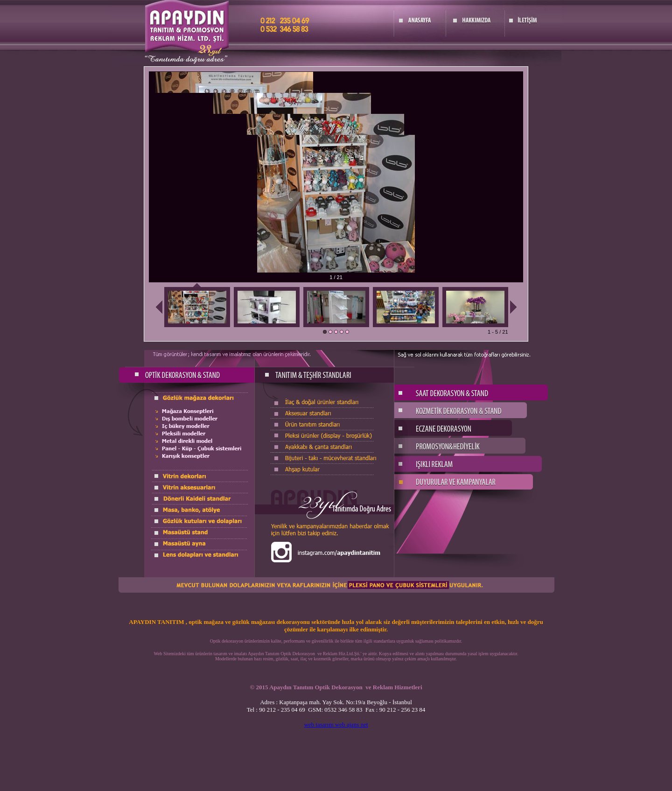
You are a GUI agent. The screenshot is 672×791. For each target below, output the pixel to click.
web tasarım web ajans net (336, 724)
